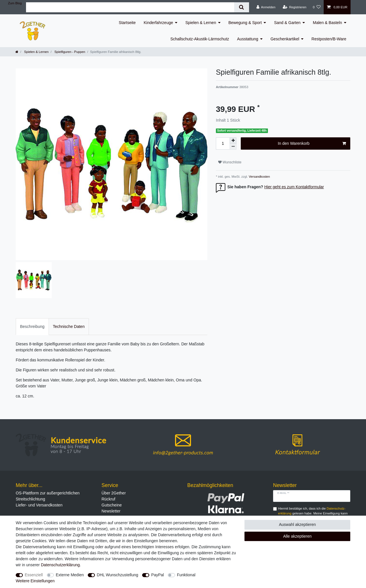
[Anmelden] (266, 7)
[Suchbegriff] (130, 7)
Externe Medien (70, 575)
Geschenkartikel (285, 39)
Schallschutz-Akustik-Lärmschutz (200, 39)
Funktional (186, 575)
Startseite (127, 23)
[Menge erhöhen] (233, 140)
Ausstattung (248, 39)
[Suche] (241, 7)
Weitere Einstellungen (35, 581)
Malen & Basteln (327, 23)
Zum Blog (15, 3)
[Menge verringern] (233, 147)
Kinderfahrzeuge (159, 23)
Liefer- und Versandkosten (39, 505)
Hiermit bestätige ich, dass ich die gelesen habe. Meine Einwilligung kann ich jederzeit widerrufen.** (313, 513)
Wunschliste (230, 162)
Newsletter (111, 511)
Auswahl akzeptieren (297, 524)
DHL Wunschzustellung (118, 575)
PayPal (158, 575)
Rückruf (108, 499)
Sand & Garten (287, 23)
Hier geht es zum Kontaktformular (294, 187)
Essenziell (34, 575)
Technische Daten (69, 326)
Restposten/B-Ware (329, 39)
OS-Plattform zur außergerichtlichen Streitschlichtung (48, 496)
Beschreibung (32, 326)
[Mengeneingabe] (223, 143)
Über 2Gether (114, 493)
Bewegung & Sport (245, 23)
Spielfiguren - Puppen (69, 52)
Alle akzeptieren (297, 536)
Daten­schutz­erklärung (60, 565)
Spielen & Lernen (201, 23)
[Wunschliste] (317, 7)
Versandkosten (259, 177)
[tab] (32, 327)
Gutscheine (112, 505)
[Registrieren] (294, 7)
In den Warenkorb (312, 144)
